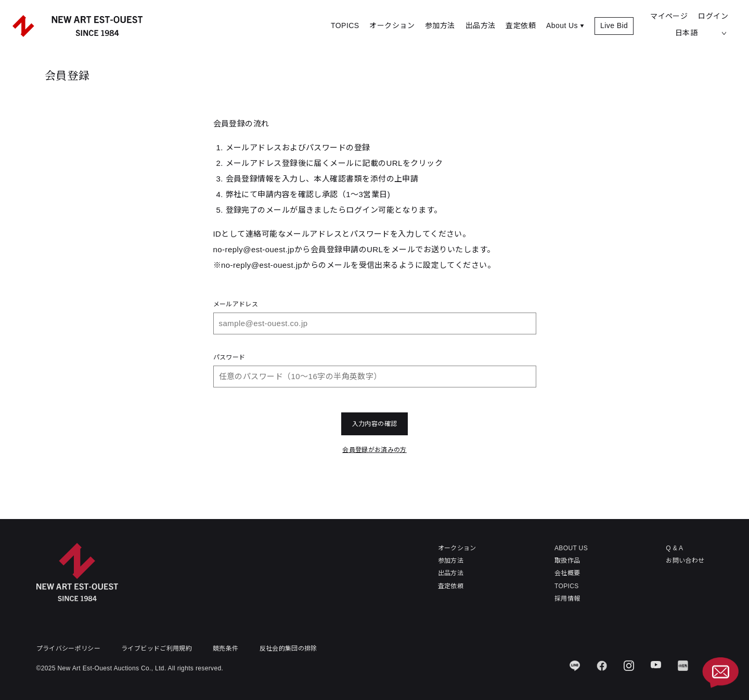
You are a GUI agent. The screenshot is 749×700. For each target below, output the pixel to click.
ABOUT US (571, 548)
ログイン (713, 16)
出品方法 (481, 25)
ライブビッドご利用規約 (157, 649)
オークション (392, 25)
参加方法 (440, 25)
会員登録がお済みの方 (374, 450)
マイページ (669, 16)
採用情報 (567, 599)
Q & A (674, 548)
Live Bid (614, 25)
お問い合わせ (685, 561)
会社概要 (567, 573)
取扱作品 (567, 561)
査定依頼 (521, 25)
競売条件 (225, 649)
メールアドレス (236, 304)
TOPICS (345, 25)
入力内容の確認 (375, 424)
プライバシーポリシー (69, 649)
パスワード (229, 357)
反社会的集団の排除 (288, 649)
